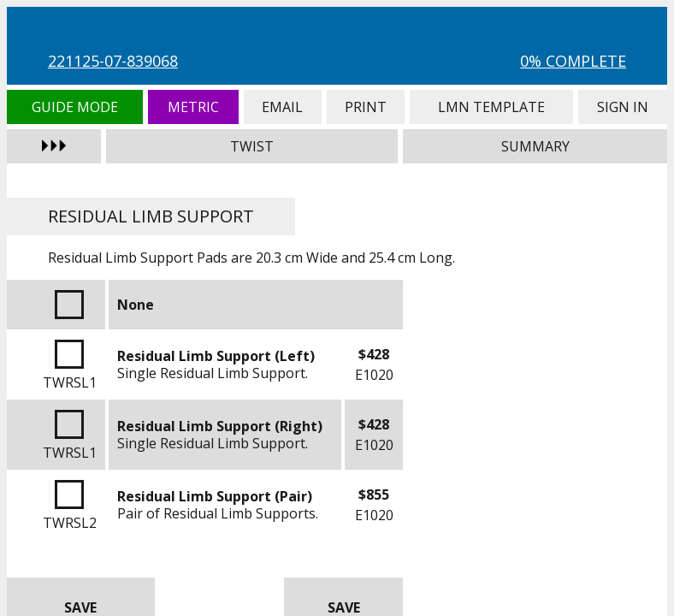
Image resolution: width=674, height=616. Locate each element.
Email (282, 107)
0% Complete (573, 61)
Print (366, 107)
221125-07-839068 (113, 61)
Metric (193, 107)
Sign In (623, 107)
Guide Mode (75, 107)
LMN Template (491, 107)
